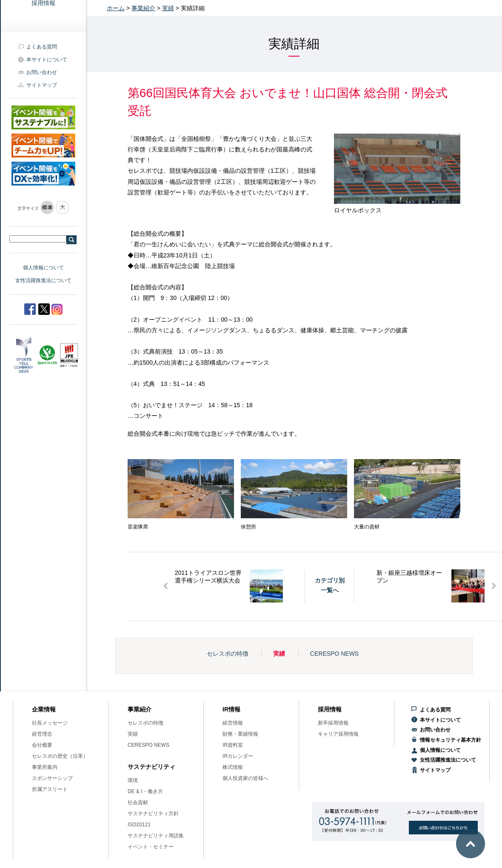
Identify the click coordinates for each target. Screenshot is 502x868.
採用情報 (330, 709)
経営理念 (42, 734)
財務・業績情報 (240, 734)
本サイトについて (47, 60)
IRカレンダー (238, 756)
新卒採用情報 (333, 723)
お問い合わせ (42, 72)
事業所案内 (45, 767)
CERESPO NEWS (334, 654)
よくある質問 (42, 47)
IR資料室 (233, 745)
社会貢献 (138, 802)
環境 (133, 780)
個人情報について (43, 268)
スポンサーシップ (52, 778)
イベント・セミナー (151, 847)
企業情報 (44, 709)
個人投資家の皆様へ (245, 778)
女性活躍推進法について (43, 280)
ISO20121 (139, 825)
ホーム (116, 8)
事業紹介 (143, 8)
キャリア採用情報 (338, 734)
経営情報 (233, 723)
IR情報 (231, 709)
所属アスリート (50, 789)
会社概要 (42, 745)
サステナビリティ (151, 767)
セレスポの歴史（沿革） (60, 756)
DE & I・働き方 (145, 791)
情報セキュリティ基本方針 (451, 740)
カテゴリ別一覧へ (330, 585)
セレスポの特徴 (228, 654)
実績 (168, 8)
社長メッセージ (50, 723)
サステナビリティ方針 (153, 814)
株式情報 (233, 767)
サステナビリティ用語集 (156, 836)
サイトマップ (42, 85)
